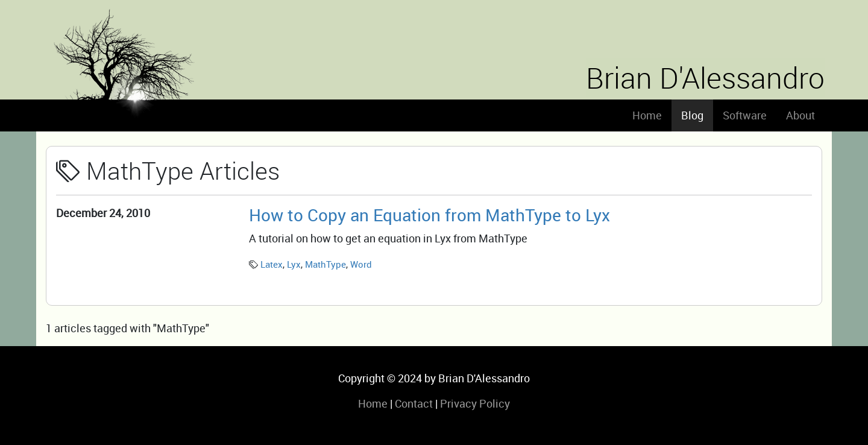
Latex (272, 264)
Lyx (294, 264)
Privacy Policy (475, 403)
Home (647, 115)
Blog (692, 115)
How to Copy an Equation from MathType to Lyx (429, 215)
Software (745, 115)
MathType (325, 264)
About (800, 115)
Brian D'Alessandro (705, 78)
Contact (414, 403)
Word (361, 264)
